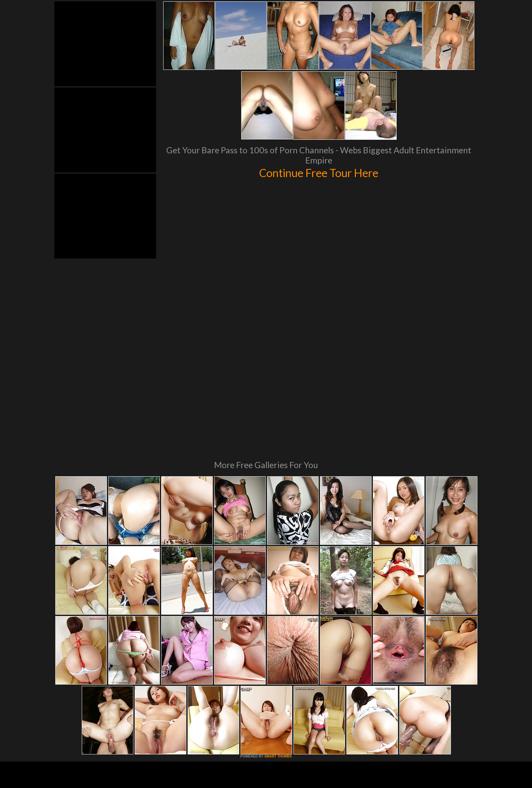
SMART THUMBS (278, 664)
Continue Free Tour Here (319, 172)
